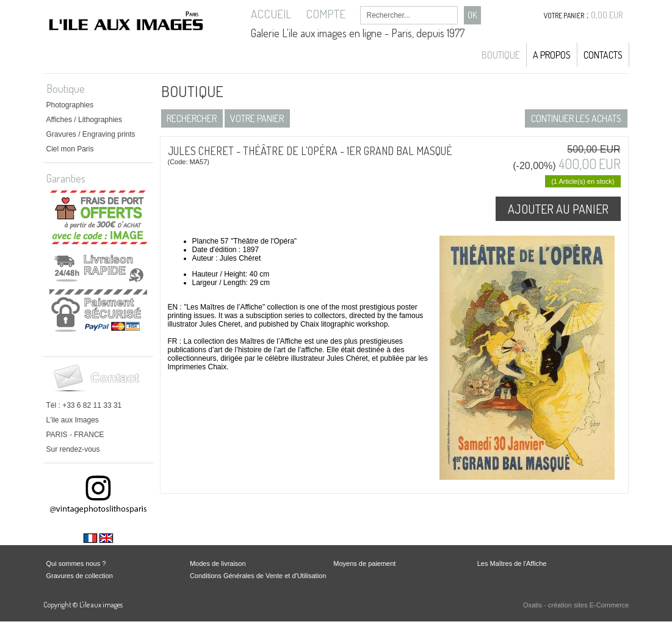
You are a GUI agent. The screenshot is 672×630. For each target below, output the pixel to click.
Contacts (603, 55)
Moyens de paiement (364, 563)
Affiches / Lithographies (85, 120)
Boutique (501, 55)
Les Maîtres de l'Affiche (512, 563)
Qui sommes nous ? (76, 563)
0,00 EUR (607, 15)
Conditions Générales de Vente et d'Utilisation (258, 576)
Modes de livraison (218, 563)
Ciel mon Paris (70, 149)
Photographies (70, 105)
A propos (552, 55)
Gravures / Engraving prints (91, 134)
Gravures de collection (80, 576)
